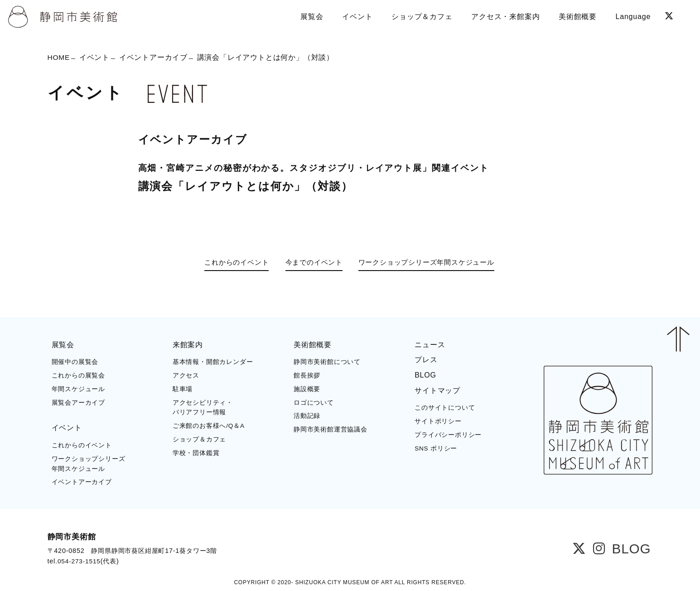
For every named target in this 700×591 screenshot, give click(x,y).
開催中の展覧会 (75, 362)
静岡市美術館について (327, 362)
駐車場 (183, 389)
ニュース (430, 344)
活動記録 (307, 416)
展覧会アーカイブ (78, 402)
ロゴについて (314, 402)
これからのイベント (230, 263)
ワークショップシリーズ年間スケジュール (432, 263)
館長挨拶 (307, 375)
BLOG (425, 375)
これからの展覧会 (78, 375)
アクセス (186, 375)
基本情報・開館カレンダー (213, 362)
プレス (426, 360)
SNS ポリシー (436, 448)
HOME (59, 58)
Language (632, 16)
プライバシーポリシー (448, 434)
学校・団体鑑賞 (196, 453)
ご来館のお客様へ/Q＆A (209, 425)
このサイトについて (445, 407)
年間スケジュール (78, 389)
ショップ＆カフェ (199, 439)
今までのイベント (312, 263)
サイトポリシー (438, 421)
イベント (95, 58)
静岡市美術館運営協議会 (331, 429)
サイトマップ (437, 390)
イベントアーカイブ (154, 58)
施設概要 (307, 389)
